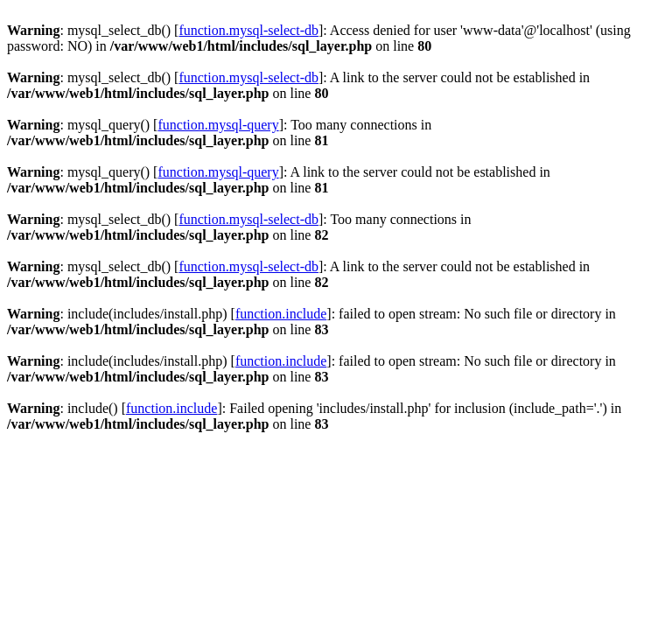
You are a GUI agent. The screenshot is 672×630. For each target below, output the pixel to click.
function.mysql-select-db (248, 30)
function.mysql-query (218, 125)
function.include (281, 314)
